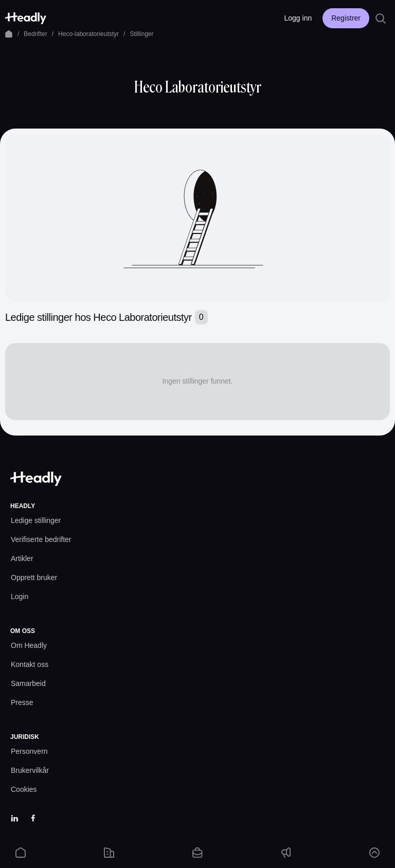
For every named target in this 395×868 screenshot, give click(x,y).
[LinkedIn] (14, 818)
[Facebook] (33, 818)
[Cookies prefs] (24, 790)
